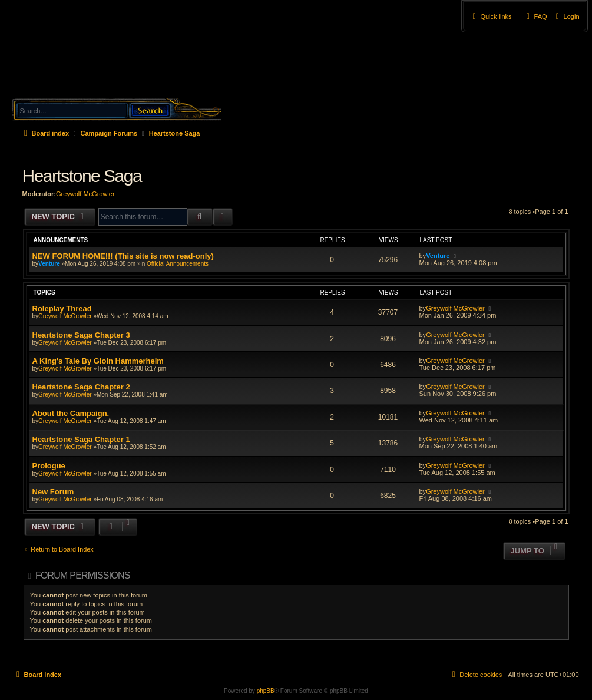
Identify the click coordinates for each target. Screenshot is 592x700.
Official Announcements (178, 264)
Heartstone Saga (82, 176)
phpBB (266, 691)
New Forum (53, 492)
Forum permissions (83, 575)
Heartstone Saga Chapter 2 (81, 387)
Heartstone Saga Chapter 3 (81, 335)
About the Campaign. (71, 413)
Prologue (49, 466)
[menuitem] (566, 16)
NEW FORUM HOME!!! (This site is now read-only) (123, 256)
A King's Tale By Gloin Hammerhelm (98, 361)
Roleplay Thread (62, 308)
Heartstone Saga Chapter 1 (81, 439)
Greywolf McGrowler (85, 194)
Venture (49, 264)
